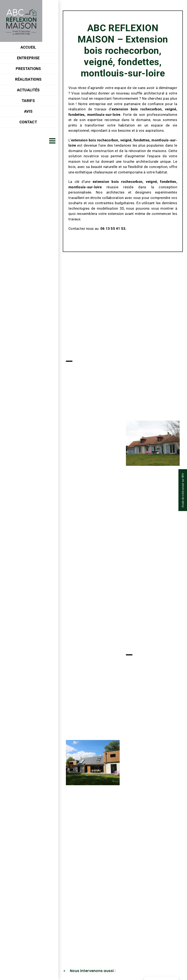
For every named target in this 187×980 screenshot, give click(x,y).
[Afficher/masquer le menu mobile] (53, 141)
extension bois (125, 109)
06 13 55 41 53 (113, 229)
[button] (123, 971)
